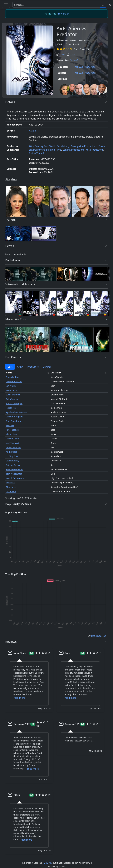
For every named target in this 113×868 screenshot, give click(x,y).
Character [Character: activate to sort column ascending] (56, 373)
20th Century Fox (38, 146)
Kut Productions (94, 150)
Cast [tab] (10, 367)
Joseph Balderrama (15, 478)
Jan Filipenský (12, 443)
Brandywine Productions (84, 146)
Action (32, 131)
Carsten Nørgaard (15, 417)
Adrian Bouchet (13, 447)
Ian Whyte (11, 386)
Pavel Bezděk (12, 430)
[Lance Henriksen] (38, 201)
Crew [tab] (20, 367)
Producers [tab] (33, 367)
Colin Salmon (12, 399)
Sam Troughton (13, 421)
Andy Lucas (11, 452)
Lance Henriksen (14, 381)
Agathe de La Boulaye (16, 412)
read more (19, 698)
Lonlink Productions (73, 150)
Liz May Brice (12, 456)
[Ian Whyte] (60, 201)
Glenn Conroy (12, 461)
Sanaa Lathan (12, 377)
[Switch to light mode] (110, 5)
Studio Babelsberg (59, 146)
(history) (74, 60)
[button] (107, 102)
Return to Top (97, 636)
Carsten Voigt (12, 439)
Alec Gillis (10, 483)
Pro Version (63, 14)
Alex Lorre (11, 487)
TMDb (61, 55)
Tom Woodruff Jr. (14, 474)
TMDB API (47, 863)
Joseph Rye (11, 408)
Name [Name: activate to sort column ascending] (9, 373)
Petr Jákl (10, 425)
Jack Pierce (11, 491)
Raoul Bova (11, 390)
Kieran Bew (11, 434)
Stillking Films (54, 150)
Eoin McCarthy (13, 465)
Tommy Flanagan (14, 403)
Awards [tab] (48, 367)
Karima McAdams (14, 469)
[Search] (56, 5)
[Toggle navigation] (6, 5)
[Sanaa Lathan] (16, 201)
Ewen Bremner (13, 395)
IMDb (71, 55)
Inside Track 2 (37, 153)
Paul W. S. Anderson (85, 67)
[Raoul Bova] (83, 201)
